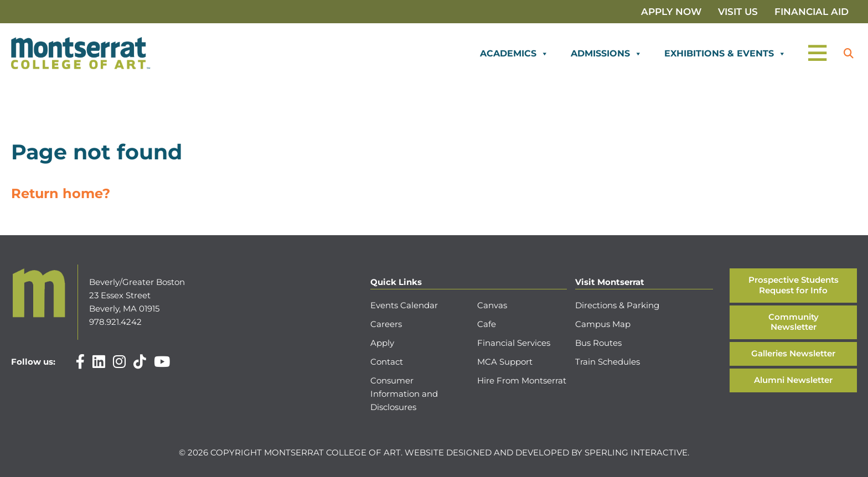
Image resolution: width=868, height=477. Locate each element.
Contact (387, 362)
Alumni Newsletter (793, 380)
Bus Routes (598, 343)
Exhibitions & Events (725, 54)
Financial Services (514, 343)
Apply (382, 343)
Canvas (492, 305)
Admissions (606, 54)
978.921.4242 (115, 322)
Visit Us (738, 12)
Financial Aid (812, 12)
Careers (386, 324)
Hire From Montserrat (522, 380)
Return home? (61, 193)
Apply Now (671, 12)
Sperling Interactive (636, 452)
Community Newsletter (794, 322)
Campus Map (603, 324)
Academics (514, 54)
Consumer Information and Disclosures (404, 394)
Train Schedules (608, 362)
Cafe (487, 324)
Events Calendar (404, 305)
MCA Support (505, 362)
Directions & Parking (617, 305)
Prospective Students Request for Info (794, 285)
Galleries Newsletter (793, 353)
